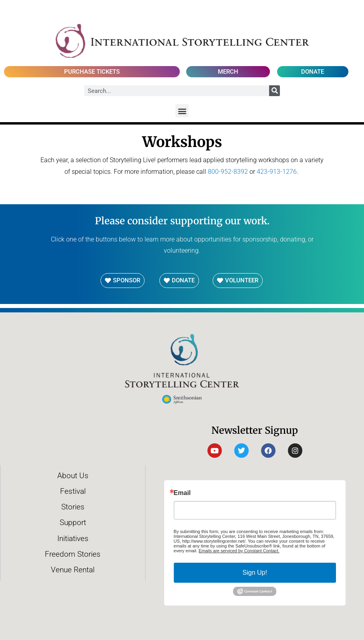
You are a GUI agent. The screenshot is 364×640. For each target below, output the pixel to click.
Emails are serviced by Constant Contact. (239, 551)
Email (182, 493)
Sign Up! (255, 573)
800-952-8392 (228, 172)
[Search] (275, 91)
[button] (182, 111)
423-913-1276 (277, 172)
